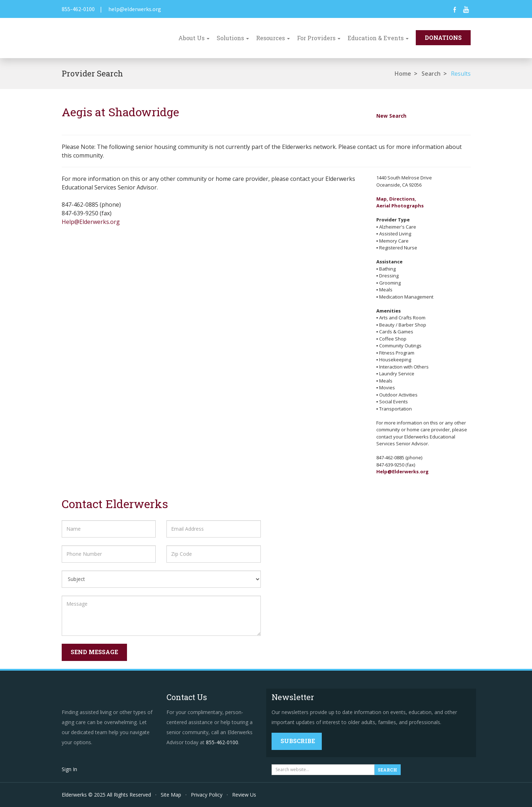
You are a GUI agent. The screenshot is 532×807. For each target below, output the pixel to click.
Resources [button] (273, 38)
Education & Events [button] (378, 38)
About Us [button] (194, 38)
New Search (391, 116)
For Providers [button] (319, 38)
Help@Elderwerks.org (91, 222)
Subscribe (298, 741)
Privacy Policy (207, 795)
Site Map (171, 795)
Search (431, 74)
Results (461, 74)
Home (403, 74)
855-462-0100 (78, 9)
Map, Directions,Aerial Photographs (400, 202)
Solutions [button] (233, 38)
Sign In (69, 769)
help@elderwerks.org (135, 9)
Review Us (244, 795)
